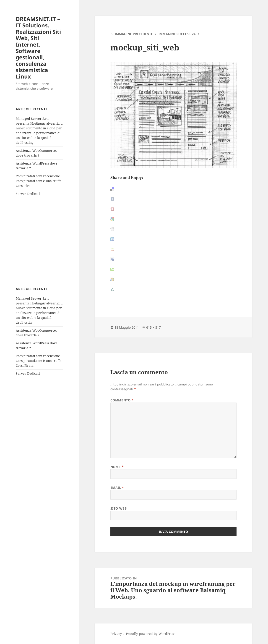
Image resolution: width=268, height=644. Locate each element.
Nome (117, 467)
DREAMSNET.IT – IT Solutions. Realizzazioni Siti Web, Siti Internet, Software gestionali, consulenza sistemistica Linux (38, 48)
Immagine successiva (177, 34)
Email (117, 488)
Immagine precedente (134, 34)
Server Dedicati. (28, 194)
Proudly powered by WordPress (151, 634)
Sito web (118, 508)
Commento (122, 400)
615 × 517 (154, 327)
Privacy (116, 634)
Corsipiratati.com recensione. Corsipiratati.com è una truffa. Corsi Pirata (39, 181)
